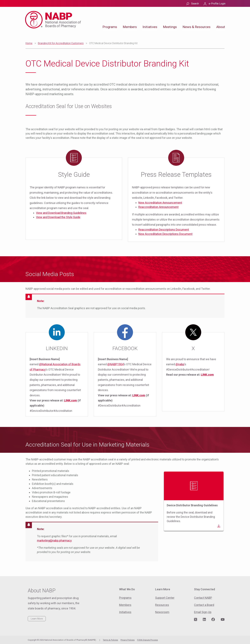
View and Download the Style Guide (58, 217)
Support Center (165, 598)
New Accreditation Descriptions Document (165, 234)
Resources (162, 605)
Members (130, 27)
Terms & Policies (110, 640)
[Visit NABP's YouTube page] (223, 620)
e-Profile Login (217, 4)
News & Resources (197, 27)
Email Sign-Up (203, 612)
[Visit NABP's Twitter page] (196, 620)
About (221, 27)
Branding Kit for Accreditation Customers (61, 43)
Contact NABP (203, 598)
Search (195, 4)
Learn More (37, 619)
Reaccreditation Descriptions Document (164, 230)
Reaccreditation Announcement (158, 207)
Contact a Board (204, 605)
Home (29, 43)
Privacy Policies (128, 640)
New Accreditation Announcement (160, 203)
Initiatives (150, 27)
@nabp (180, 364)
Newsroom (162, 612)
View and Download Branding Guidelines (61, 213)
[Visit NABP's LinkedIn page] (204, 620)
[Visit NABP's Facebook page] (213, 620)
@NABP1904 (115, 364)
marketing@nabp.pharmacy (54, 540)
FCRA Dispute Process (147, 640)
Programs (110, 27)
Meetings (170, 27)
